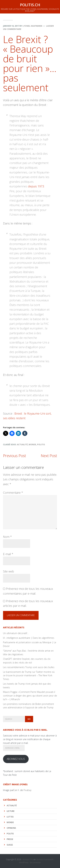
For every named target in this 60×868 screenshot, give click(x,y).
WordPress (24, 862)
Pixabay (27, 790)
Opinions (11, 828)
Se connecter (35, 862)
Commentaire (13, 493)
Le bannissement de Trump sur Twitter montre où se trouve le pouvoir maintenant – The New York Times (29, 676)
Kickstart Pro (28, 859)
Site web (8, 571)
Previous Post (14, 456)
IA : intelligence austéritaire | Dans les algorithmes (29, 638)
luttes (10, 817)
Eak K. (16, 790)
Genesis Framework (45, 859)
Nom (7, 537)
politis (41, 445)
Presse (10, 839)
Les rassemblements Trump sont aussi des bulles (29, 667)
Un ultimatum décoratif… (16, 633)
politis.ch (30, 5)
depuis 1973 (36, 186)
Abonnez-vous (16, 759)
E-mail (8, 554)
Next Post (49, 456)
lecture (11, 811)
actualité (22, 445)
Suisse (10, 845)
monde (32, 445)
